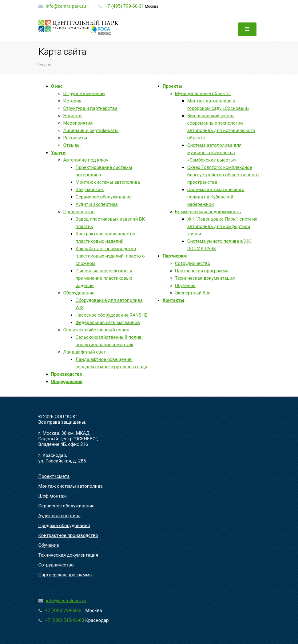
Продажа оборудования (64, 526)
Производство (79, 212)
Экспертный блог (194, 293)
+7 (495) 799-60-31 (124, 6)
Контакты (174, 300)
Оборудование (79, 293)
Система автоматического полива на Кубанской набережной (216, 197)
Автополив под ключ (86, 160)
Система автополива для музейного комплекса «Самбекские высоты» (215, 153)
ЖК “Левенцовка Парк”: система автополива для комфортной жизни (222, 226)
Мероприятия (78, 123)
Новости (73, 116)
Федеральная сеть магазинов (108, 322)
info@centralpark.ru (66, 6)
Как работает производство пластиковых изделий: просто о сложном (110, 256)
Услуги (58, 153)
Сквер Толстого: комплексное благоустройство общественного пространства (223, 175)
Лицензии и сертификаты (91, 130)
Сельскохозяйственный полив (96, 330)
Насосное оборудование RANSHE (112, 315)
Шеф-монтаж (90, 190)
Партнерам (175, 256)
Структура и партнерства (90, 108)
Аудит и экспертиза (97, 204)
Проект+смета (54, 476)
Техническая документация (205, 278)
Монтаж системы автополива (108, 182)
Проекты (173, 86)
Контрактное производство (68, 535)
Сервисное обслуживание (104, 197)
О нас (57, 86)
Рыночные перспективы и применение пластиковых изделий (104, 278)
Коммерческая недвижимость (208, 212)
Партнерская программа (202, 271)
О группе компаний (84, 94)
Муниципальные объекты (203, 94)
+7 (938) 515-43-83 (64, 620)
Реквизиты (75, 138)
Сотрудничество (193, 263)
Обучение (185, 286)
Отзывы (72, 145)
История (72, 101)
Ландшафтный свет (85, 352)
